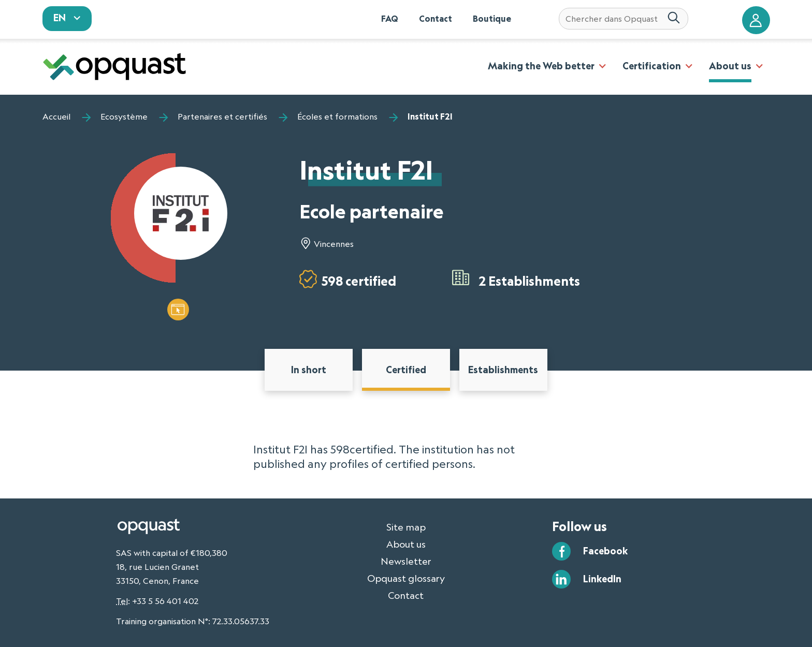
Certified (406, 370)
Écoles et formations (337, 116)
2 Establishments (530, 281)
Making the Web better (541, 66)
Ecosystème (124, 116)
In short (309, 370)
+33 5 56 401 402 (165, 601)
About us (730, 66)
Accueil (56, 116)
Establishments (503, 370)
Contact (436, 19)
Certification (652, 66)
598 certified (359, 281)
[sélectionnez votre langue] (67, 19)
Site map (406, 527)
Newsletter (406, 561)
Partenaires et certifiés (222, 116)
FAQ (390, 19)
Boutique (492, 19)
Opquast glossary (406, 578)
